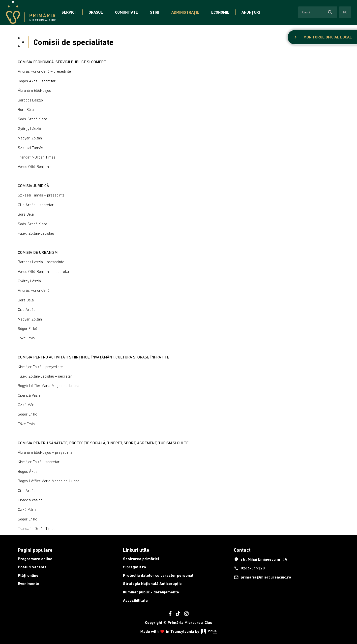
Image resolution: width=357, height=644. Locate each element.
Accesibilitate (135, 600)
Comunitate (126, 12)
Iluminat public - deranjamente (151, 592)
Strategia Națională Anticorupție (152, 584)
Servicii (69, 12)
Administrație (185, 12)
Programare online (35, 559)
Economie (220, 12)
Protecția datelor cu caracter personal (158, 575)
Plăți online (28, 575)
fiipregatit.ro (134, 567)
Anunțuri (251, 12)
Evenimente (29, 584)
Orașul (96, 12)
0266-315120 (249, 568)
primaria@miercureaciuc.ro (262, 577)
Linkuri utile (136, 550)
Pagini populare (35, 550)
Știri (155, 12)
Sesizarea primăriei (141, 559)
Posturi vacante (32, 567)
